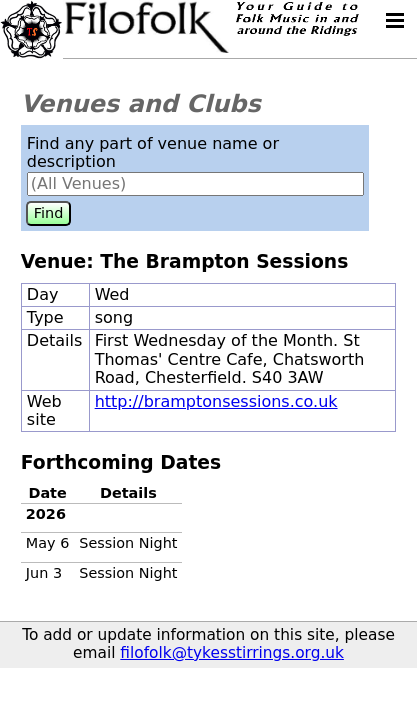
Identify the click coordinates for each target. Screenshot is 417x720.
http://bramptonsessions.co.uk (216, 401)
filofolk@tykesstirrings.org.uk (232, 653)
